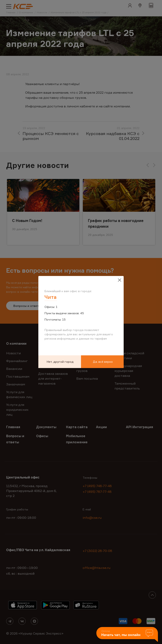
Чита (51, 297)
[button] (127, 635)
